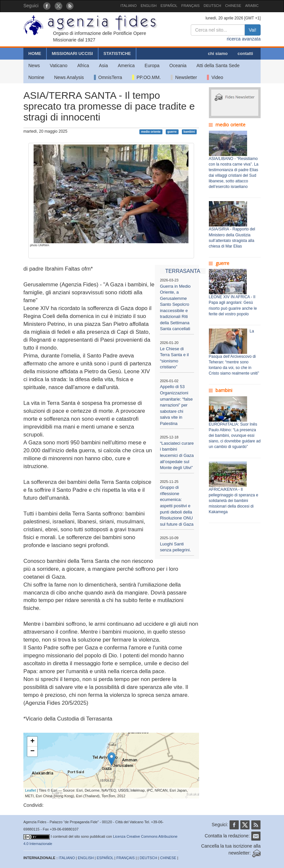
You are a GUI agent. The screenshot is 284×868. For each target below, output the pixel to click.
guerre (172, 132)
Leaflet (30, 790)
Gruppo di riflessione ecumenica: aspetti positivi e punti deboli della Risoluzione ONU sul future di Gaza (177, 506)
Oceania (178, 66)
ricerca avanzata (244, 39)
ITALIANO (129, 6)
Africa (83, 66)
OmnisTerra (108, 77)
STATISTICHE (117, 53)
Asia (103, 66)
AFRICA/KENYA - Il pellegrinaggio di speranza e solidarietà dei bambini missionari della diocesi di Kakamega (234, 501)
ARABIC (252, 6)
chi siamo (218, 53)
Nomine (36, 77)
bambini (189, 132)
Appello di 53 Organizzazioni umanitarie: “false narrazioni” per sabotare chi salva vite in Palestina (176, 405)
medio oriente (151, 132)
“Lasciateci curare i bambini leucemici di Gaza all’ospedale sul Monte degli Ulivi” (177, 455)
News (34, 66)
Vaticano (58, 66)
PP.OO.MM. (146, 77)
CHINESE (233, 6)
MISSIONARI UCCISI (72, 53)
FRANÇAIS (190, 6)
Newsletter (184, 77)
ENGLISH (149, 6)
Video (215, 77)
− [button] (32, 751)
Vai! (253, 30)
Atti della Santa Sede (218, 66)
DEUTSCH (212, 6)
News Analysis (69, 77)
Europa (152, 66)
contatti (245, 53)
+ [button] (32, 742)
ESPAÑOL (169, 6)
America (126, 66)
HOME (35, 53)
